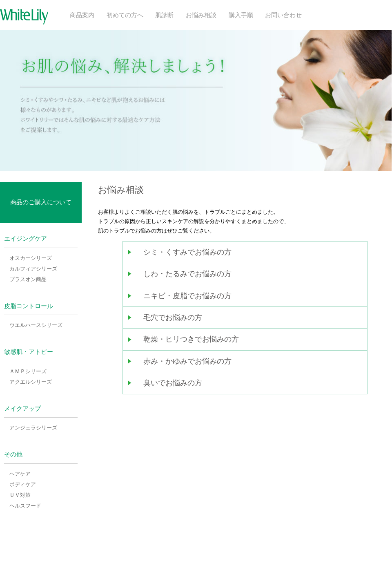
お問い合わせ (283, 15)
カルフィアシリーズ (33, 269)
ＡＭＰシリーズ (28, 371)
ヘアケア (20, 474)
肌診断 (164, 15)
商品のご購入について (41, 202)
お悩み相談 (201, 15)
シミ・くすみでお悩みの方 (187, 252)
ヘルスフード (25, 506)
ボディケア (23, 484)
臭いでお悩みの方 (173, 383)
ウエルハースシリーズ (36, 325)
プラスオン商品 (28, 279)
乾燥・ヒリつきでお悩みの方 (191, 339)
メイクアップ (22, 409)
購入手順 (241, 15)
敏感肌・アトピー (29, 352)
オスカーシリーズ (31, 258)
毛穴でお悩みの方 (173, 318)
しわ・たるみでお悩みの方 (187, 274)
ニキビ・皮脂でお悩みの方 (187, 296)
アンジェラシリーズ (33, 428)
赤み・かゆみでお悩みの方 (187, 361)
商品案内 (82, 15)
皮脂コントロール (29, 306)
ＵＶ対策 (20, 495)
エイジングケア (26, 239)
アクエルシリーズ (31, 382)
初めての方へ (125, 15)
